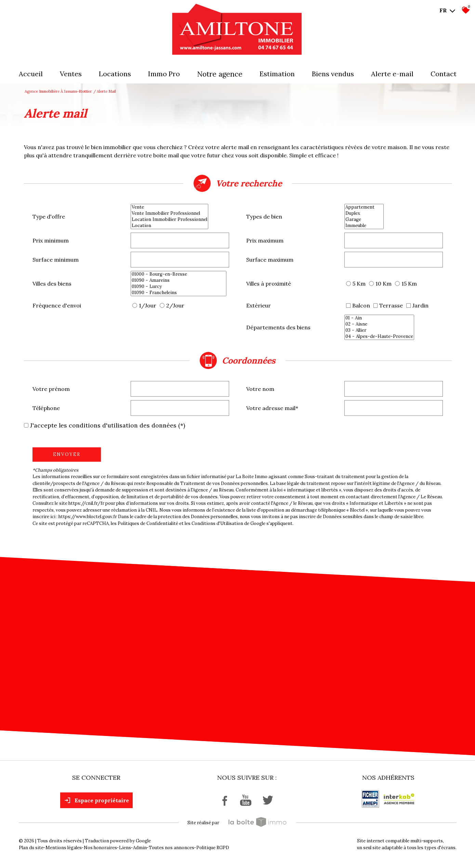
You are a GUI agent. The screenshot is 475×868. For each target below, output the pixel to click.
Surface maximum (270, 260)
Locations (115, 74)
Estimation (277, 74)
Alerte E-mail (392, 74)
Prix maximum (265, 240)
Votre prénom (51, 389)
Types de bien (264, 216)
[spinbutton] (180, 240)
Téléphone (46, 408)
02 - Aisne (379, 324)
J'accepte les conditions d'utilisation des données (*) (108, 425)
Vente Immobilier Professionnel (169, 213)
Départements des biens (278, 327)
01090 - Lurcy (179, 287)
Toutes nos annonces (171, 848)
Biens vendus (333, 74)
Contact (444, 74)
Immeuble (364, 226)
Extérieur (259, 305)
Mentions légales (64, 848)
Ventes (71, 74)
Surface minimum (56, 260)
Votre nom (260, 389)
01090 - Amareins (179, 280)
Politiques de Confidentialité (148, 523)
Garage (364, 220)
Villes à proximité (269, 284)
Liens (125, 848)
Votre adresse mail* (272, 408)
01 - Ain (379, 318)
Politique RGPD (213, 848)
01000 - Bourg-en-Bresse (179, 274)
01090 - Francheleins (179, 293)
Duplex (364, 213)
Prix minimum (51, 240)
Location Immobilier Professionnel (169, 220)
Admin (140, 848)
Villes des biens (52, 284)
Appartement (364, 207)
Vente (169, 207)
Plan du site (31, 848)
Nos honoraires (100, 848)
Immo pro (164, 74)
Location (169, 226)
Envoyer (67, 454)
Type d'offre (49, 216)
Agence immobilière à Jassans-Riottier (58, 91)
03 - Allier (379, 330)
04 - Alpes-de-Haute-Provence (379, 337)
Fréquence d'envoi (57, 305)
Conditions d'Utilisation (217, 523)
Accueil (31, 74)
